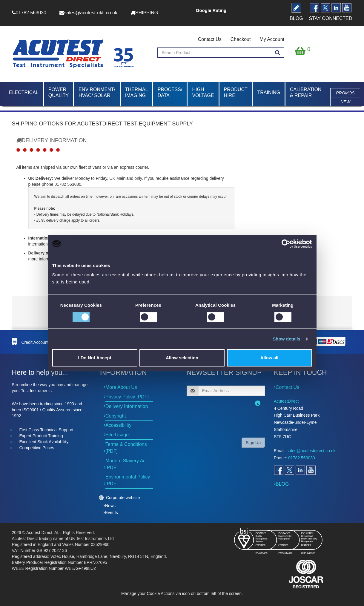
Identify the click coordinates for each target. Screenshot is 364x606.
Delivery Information (127, 406)
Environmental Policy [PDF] (128, 480)
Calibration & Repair (306, 92)
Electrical (24, 92)
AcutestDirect (286, 401)
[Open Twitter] (289, 470)
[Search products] (278, 53)
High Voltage (203, 92)
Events (112, 513)
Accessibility (118, 425)
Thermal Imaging (136, 92)
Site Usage (117, 435)
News (110, 506)
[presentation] (225, 421)
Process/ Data (170, 92)
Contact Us (210, 39)
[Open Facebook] (279, 470)
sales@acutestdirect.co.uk (311, 451)
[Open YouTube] (311, 470)
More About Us (121, 387)
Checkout (241, 39)
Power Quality (59, 92)
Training (268, 92)
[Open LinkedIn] (300, 470)
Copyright (116, 416)
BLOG (282, 484)
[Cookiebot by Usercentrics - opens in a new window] (286, 244)
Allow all (269, 358)
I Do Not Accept (95, 358)
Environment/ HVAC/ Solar (97, 92)
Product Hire (236, 92)
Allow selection (182, 358)
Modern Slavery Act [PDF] (126, 464)
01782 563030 (302, 458)
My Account (272, 39)
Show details (287, 339)
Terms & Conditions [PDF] (126, 448)
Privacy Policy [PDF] (127, 397)
